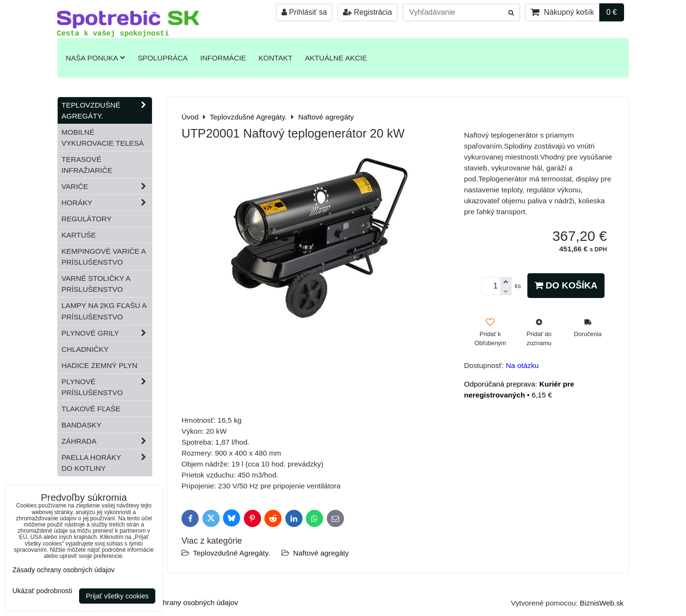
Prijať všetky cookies (117, 596)
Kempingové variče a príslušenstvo (104, 257)
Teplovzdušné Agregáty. (232, 553)
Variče (107, 186)
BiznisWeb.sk (602, 603)
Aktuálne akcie (336, 58)
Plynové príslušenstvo (107, 387)
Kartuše (79, 235)
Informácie (223, 58)
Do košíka (566, 285)
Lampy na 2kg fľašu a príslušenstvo (104, 311)
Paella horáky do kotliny (107, 463)
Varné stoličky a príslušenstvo (96, 284)
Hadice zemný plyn (99, 365)
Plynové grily (107, 333)
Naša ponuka (96, 58)
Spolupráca (163, 58)
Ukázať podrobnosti (42, 591)
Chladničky (85, 349)
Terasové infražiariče (87, 165)
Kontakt (276, 58)
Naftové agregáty (321, 553)
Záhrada (107, 441)
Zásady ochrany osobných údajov (184, 602)
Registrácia (367, 12)
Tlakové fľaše (91, 409)
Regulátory (86, 219)
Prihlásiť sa (304, 12)
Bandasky (81, 425)
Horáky (107, 203)
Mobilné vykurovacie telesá (103, 138)
